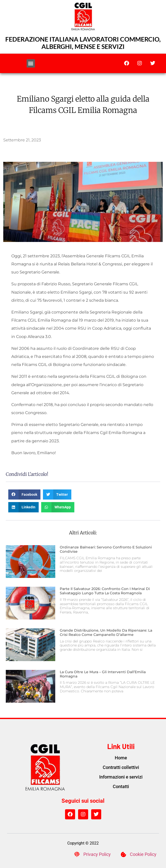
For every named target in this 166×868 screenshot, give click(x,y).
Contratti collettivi (121, 767)
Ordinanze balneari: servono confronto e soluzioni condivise (106, 549)
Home (121, 758)
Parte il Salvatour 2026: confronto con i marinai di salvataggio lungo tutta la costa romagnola (105, 591)
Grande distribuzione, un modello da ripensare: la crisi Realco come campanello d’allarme (106, 632)
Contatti (121, 786)
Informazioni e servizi (121, 777)
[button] (31, 63)
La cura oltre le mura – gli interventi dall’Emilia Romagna (103, 674)
